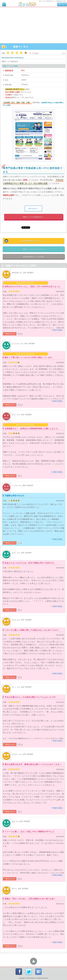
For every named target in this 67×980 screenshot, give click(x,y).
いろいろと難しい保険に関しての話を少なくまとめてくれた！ (32, 630)
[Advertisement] (33, 25)
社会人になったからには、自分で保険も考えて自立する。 (30, 563)
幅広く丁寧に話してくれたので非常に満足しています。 (29, 357)
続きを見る (33, 208)
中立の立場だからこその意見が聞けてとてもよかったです (30, 697)
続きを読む (58, 330)
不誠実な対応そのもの (14, 496)
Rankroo (33, 978)
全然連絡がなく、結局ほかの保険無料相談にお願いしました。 (32, 429)
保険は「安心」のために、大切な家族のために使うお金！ (30, 899)
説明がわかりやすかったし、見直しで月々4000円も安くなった (33, 287)
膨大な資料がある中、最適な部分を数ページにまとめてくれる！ (33, 764)
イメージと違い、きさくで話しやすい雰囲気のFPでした (30, 832)
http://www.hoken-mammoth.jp (12, 58)
